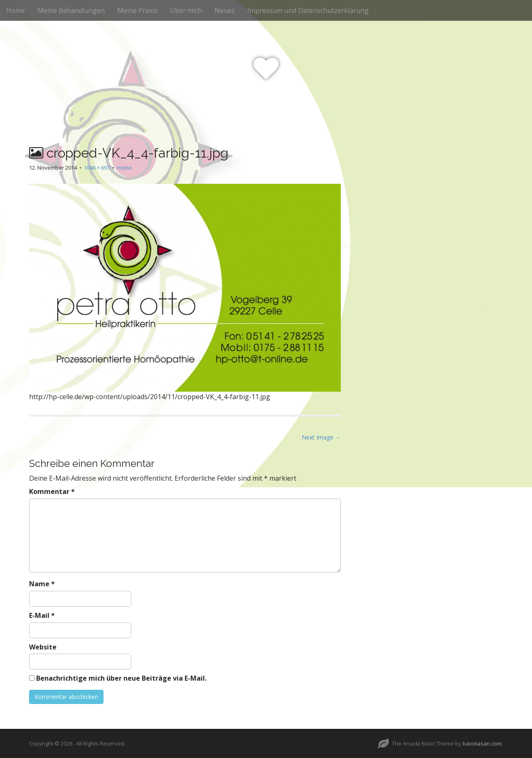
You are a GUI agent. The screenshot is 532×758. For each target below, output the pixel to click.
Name (42, 584)
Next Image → (321, 437)
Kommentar (52, 491)
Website (43, 647)
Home (16, 10)
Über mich (186, 10)
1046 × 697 (97, 168)
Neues (225, 10)
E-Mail (42, 615)
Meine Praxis (137, 10)
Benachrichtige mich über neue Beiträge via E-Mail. (121, 678)
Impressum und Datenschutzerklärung (308, 10)
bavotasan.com (482, 743)
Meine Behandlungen (71, 10)
